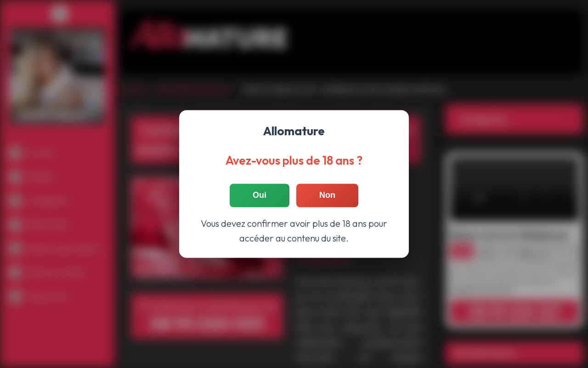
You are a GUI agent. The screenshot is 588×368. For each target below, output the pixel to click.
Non (327, 195)
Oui (260, 195)
